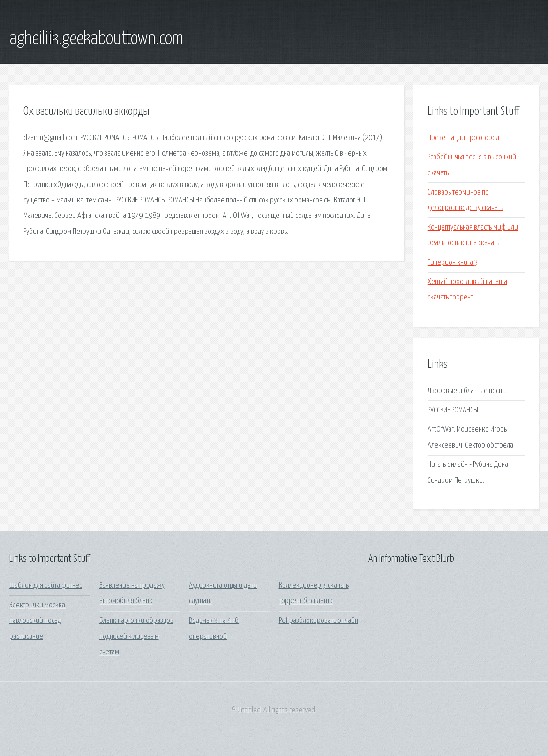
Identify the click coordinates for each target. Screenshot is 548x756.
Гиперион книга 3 (453, 263)
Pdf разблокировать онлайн (319, 621)
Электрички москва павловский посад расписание (37, 621)
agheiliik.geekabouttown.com (96, 39)
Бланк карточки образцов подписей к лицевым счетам (136, 636)
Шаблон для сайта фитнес (46, 586)
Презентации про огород (463, 138)
